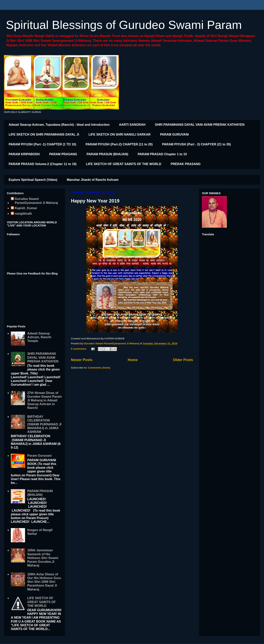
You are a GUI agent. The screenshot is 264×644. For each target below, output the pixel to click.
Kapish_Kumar (26, 208)
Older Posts (183, 360)
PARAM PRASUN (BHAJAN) (107, 154)
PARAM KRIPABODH (24, 154)
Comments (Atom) (99, 368)
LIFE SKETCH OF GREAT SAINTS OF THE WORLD (124, 164)
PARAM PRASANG (63, 154)
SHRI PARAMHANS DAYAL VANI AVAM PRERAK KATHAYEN (200, 125)
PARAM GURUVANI (174, 134)
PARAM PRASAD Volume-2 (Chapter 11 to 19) (43, 164)
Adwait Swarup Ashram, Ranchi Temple (39, 337)
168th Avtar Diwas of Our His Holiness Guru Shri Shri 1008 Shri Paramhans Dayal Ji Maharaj (44, 582)
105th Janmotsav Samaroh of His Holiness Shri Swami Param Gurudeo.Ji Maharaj (43, 558)
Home (133, 360)
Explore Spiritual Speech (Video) (33, 180)
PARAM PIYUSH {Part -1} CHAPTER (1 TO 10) (42, 144)
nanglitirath (23, 214)
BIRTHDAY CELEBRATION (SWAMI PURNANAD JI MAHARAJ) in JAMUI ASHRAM (44, 424)
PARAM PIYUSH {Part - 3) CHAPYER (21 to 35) (197, 144)
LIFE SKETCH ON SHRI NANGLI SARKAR (119, 134)
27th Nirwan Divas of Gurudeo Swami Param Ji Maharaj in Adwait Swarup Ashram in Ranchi (44, 400)
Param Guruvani (39, 456)
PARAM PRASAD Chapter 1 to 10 (162, 154)
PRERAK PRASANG (186, 164)
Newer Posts (82, 360)
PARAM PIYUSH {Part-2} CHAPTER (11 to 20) (119, 144)
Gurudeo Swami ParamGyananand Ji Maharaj (36, 201)
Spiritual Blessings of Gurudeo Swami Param (124, 25)
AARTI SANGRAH (132, 125)
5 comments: (79, 349)
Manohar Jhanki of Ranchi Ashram (93, 180)
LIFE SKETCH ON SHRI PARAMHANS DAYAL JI (44, 134)
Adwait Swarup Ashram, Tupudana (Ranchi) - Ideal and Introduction (59, 125)
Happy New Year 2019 (95, 201)
